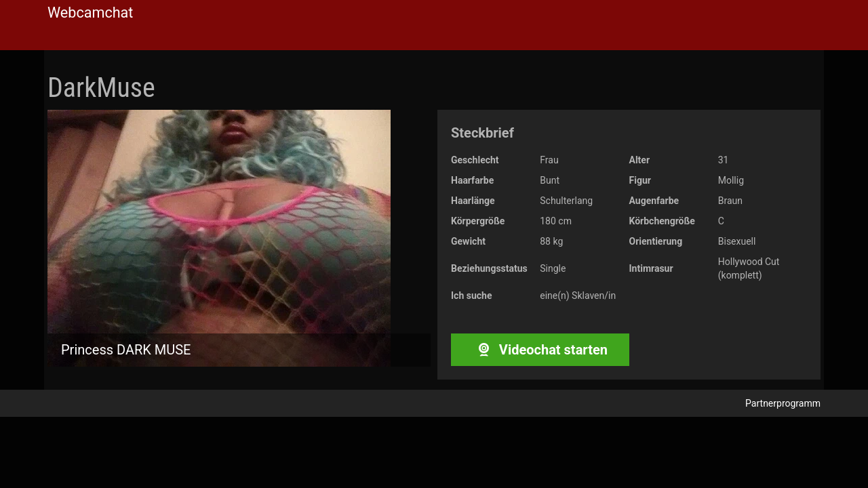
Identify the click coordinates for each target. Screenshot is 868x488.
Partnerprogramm (783, 403)
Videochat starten (540, 350)
